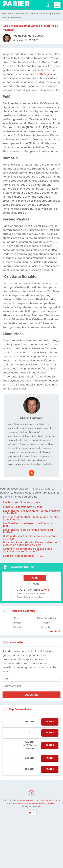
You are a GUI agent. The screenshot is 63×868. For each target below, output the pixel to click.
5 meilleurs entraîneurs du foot (22, 507)
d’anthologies (43, 74)
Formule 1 (46, 627)
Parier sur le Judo (46, 618)
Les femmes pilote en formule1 (22, 502)
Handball (17, 623)
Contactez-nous (30, 803)
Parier (35, 578)
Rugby (46, 623)
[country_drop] (34, 813)
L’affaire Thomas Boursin (18, 556)
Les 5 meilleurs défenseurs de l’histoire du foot (30, 525)
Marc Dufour (32, 418)
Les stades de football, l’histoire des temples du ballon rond (31, 518)
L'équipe (44, 800)
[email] (32, 686)
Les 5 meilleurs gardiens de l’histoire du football (28, 531)
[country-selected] (30, 813)
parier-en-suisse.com (28, 800)
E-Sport (17, 627)
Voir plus (55, 631)
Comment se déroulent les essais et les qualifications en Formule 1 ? (27, 550)
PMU (17, 618)
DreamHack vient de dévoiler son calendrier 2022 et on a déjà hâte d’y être (30, 544)
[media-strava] (32, 473)
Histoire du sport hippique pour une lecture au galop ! (30, 537)
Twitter (42, 803)
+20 (41, 556)
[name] (32, 679)
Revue (33, 584)
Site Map (51, 803)
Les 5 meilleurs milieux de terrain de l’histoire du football (31, 512)
